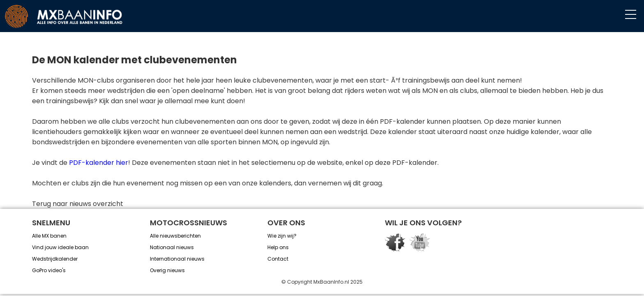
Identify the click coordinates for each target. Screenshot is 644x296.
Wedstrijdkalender (55, 259)
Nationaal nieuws (172, 247)
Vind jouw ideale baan (60, 247)
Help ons (278, 247)
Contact (278, 259)
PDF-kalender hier (99, 163)
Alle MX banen (49, 236)
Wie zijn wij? (282, 236)
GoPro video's (49, 270)
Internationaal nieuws (177, 259)
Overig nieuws (167, 270)
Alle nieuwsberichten (175, 236)
